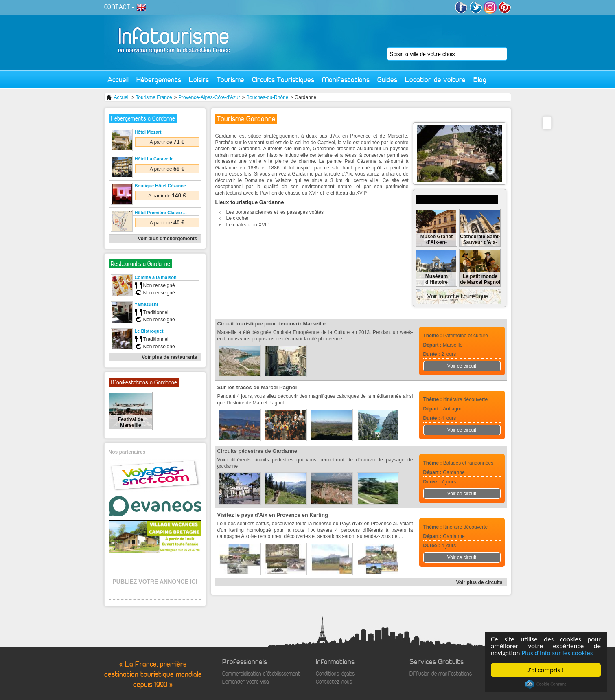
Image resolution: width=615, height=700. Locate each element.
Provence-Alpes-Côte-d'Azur (209, 97)
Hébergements (159, 80)
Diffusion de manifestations (441, 674)
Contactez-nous (334, 682)
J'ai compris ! (546, 670)
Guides (387, 80)
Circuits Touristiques (283, 80)
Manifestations (346, 80)
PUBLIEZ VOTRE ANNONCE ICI (155, 582)
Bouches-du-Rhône (267, 97)
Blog (480, 80)
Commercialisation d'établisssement (261, 674)
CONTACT (117, 7)
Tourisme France (154, 97)
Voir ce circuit (462, 366)
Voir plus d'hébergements (168, 239)
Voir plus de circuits (479, 582)
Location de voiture (435, 80)
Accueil (118, 80)
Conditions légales (335, 674)
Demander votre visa (245, 682)
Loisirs (199, 80)
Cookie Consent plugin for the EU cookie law (546, 684)
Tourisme (230, 80)
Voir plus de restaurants (169, 357)
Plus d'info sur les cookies (557, 653)
